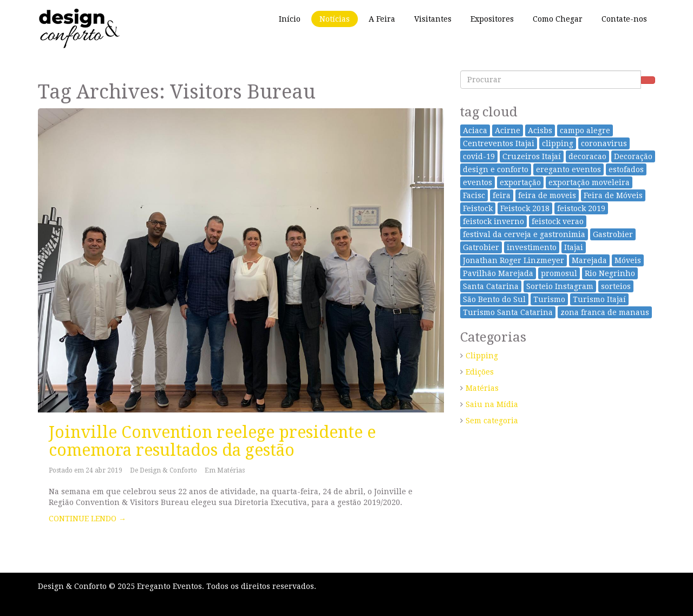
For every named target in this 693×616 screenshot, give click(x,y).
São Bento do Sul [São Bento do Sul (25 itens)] (494, 299)
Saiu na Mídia (492, 404)
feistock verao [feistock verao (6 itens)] (558, 221)
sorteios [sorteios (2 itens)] (616, 286)
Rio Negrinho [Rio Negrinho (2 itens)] (610, 273)
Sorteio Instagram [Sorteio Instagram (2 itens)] (560, 286)
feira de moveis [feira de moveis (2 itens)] (547, 195)
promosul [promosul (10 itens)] (559, 273)
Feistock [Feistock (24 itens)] (478, 208)
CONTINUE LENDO (87, 519)
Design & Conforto (168, 470)
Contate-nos (624, 19)
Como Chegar (558, 19)
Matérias (231, 470)
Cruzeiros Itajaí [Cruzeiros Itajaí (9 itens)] (532, 156)
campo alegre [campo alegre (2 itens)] (585, 130)
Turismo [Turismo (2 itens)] (549, 299)
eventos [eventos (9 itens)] (478, 182)
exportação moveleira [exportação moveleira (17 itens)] (589, 182)
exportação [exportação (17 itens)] (520, 182)
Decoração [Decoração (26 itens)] (633, 156)
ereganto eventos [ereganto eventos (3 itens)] (568, 169)
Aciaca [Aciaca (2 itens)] (475, 130)
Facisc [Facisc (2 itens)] (474, 195)
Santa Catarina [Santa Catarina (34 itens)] (491, 286)
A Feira (382, 19)
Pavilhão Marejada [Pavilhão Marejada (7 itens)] (498, 273)
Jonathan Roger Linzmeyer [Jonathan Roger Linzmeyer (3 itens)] (514, 260)
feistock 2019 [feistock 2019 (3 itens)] (581, 208)
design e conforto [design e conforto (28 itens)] (496, 169)
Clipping (482, 356)
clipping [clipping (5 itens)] (558, 143)
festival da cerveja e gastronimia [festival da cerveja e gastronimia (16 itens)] (524, 234)
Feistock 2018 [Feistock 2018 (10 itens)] (525, 208)
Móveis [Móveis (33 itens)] (628, 260)
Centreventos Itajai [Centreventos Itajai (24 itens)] (499, 143)
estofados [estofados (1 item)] (626, 169)
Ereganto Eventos (169, 586)
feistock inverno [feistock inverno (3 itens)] (493, 221)
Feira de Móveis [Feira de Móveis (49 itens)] (613, 195)
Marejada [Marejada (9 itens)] (589, 260)
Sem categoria (492, 421)
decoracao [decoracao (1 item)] (587, 156)
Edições (480, 372)
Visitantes (433, 19)
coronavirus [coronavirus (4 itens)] (604, 143)
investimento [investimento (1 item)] (532, 247)
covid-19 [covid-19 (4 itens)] (479, 156)
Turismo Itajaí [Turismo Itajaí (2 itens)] (599, 299)
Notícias (335, 19)
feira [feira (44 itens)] (502, 195)
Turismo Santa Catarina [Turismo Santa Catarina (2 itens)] (508, 312)
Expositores (492, 19)
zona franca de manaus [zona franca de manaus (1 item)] (605, 312)
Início (290, 19)
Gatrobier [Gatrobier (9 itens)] (481, 247)
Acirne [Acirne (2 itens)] (508, 130)
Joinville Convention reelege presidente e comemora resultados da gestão (212, 441)
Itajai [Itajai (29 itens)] (574, 247)
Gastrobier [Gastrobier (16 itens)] (613, 234)
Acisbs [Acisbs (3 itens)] (540, 130)
